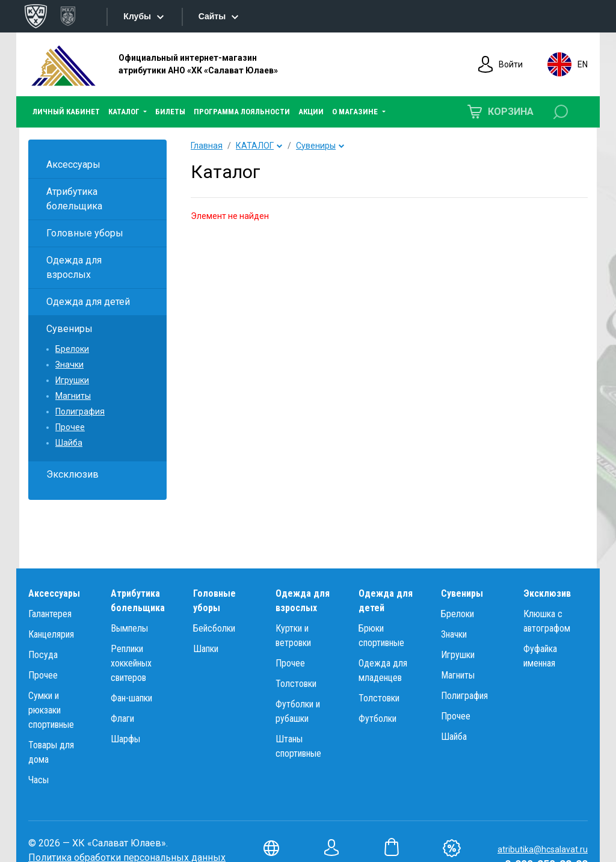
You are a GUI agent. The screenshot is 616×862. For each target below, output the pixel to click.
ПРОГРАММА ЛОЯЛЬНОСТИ (242, 112)
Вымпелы (129, 628)
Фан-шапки (131, 698)
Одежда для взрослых (74, 267)
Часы (38, 780)
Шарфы (125, 739)
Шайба (69, 443)
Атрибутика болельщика (74, 199)
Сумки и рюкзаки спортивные (51, 710)
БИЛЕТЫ (170, 112)
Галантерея (50, 614)
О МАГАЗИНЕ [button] (356, 112)
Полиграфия (80, 411)
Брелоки (72, 349)
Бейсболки (214, 628)
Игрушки (72, 380)
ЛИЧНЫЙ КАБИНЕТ (66, 112)
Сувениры (69, 329)
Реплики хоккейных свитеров (131, 663)
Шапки (206, 649)
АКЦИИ (311, 112)
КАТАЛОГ (255, 146)
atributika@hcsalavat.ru (543, 849)
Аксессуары (73, 165)
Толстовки (296, 684)
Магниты (73, 396)
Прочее (70, 427)
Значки (69, 365)
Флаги (122, 719)
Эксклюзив (72, 474)
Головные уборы (85, 233)
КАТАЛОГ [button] (125, 112)
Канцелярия (51, 634)
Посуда (43, 655)
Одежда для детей (88, 302)
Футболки (377, 719)
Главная (207, 146)
